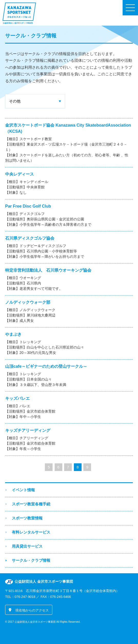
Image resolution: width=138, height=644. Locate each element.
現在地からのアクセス (32, 610)
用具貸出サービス (27, 546)
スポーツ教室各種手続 (31, 504)
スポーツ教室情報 (27, 518)
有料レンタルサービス (31, 532)
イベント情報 (23, 490)
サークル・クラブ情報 (31, 560)
